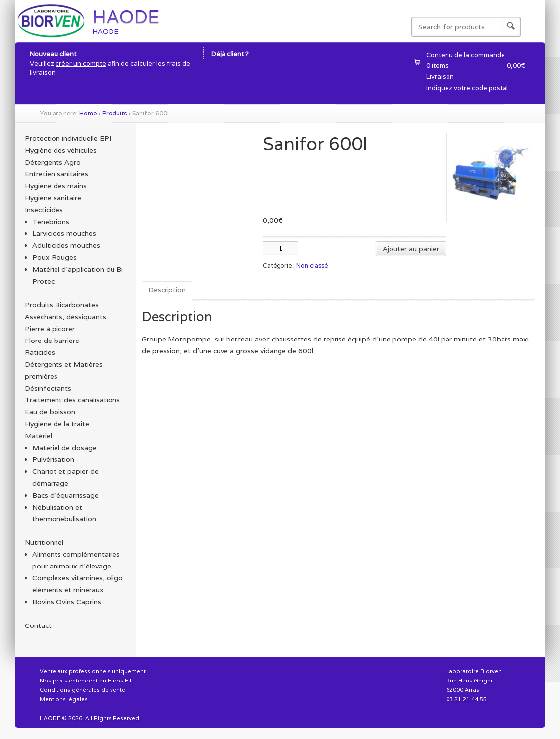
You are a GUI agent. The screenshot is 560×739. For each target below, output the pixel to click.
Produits (114, 113)
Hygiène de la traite (57, 424)
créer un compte (81, 64)
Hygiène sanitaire (53, 198)
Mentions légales (64, 699)
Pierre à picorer (50, 329)
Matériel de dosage (64, 448)
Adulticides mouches (66, 245)
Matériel (38, 436)
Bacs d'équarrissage (65, 495)
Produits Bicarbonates (62, 305)
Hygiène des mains (56, 186)
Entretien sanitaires (56, 174)
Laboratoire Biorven (474, 671)
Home (88, 113)
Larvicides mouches (64, 233)
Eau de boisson (50, 412)
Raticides (40, 352)
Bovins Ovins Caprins (67, 602)
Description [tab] (167, 290)
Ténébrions (51, 222)
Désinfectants (48, 388)
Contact (38, 625)
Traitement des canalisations (72, 400)
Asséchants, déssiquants (65, 317)
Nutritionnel (44, 542)
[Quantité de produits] (280, 248)
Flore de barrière (52, 341)
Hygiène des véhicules (61, 150)
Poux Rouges (55, 257)
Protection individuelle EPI (68, 138)
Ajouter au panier (411, 249)
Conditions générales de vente (83, 690)
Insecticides (44, 210)
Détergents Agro (53, 162)
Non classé (312, 265)
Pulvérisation (53, 459)
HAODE (126, 17)
